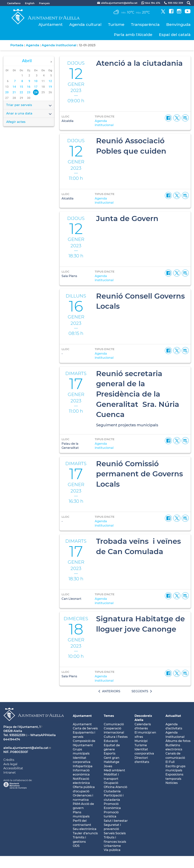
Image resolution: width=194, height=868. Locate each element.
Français (44, 3)
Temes (109, 716)
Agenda (32, 45)
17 (36, 87)
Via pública (112, 850)
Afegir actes (16, 122)
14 (14, 87)
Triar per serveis (29, 105)
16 (29, 87)
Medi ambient (114, 770)
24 (36, 92)
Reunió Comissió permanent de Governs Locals (139, 474)
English (30, 3)
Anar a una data (29, 114)
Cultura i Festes (116, 737)
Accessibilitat (13, 768)
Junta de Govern (127, 218)
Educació (111, 741)
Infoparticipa (83, 766)
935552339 (17, 735)
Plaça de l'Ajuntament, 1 (22, 727)
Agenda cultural (85, 24)
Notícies (172, 783)
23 (29, 92)
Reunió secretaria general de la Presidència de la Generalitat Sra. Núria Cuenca (138, 394)
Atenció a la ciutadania (139, 63)
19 (50, 87)
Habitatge (112, 762)
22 (21, 92)
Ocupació (111, 783)
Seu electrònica (85, 829)
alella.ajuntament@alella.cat (26, 748)
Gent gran (112, 758)
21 (14, 92)
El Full (170, 762)
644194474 (12, 739)
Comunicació (114, 724)
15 (21, 87)
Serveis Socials (115, 833)
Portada (17, 45)
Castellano (14, 3)
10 (36, 81)
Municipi (141, 741)
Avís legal (10, 764)
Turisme (116, 24)
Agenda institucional (59, 45)
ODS (76, 846)
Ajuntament (51, 24)
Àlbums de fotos (178, 741)
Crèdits (9, 760)
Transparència (145, 24)
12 (50, 81)
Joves (108, 766)
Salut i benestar (116, 821)
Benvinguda (178, 24)
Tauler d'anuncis (85, 833)
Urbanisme (112, 846)
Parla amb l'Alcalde (133, 35)
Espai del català (175, 35)
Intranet (10, 773)
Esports (110, 753)
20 (7, 92)
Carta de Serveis (85, 728)
